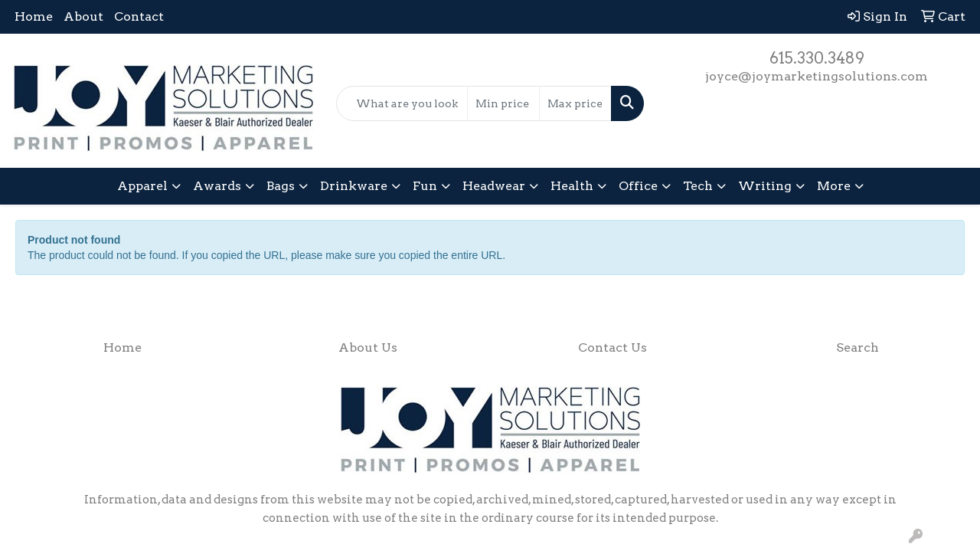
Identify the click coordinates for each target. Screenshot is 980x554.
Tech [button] (698, 186)
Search (857, 347)
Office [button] (638, 186)
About (83, 16)
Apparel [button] (142, 186)
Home (34, 16)
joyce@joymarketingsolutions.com (817, 76)
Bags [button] (281, 186)
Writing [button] (765, 186)
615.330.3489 (817, 58)
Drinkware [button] (354, 186)
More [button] (834, 186)
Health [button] (572, 186)
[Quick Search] (402, 103)
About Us (368, 347)
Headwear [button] (494, 186)
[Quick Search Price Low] (503, 103)
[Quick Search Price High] (575, 103)
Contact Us (612, 347)
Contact (139, 16)
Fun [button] (425, 186)
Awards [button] (217, 186)
